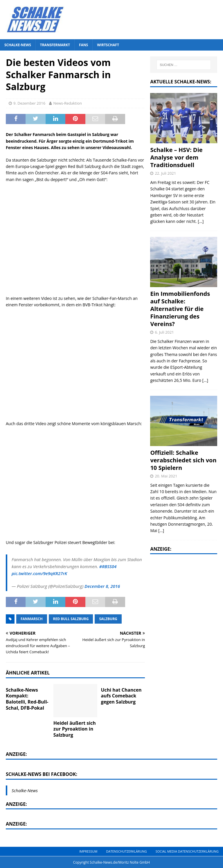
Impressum (88, 851)
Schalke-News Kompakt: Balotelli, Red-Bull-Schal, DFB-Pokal (27, 699)
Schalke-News (18, 45)
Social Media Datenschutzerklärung (187, 851)
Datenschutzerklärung (126, 851)
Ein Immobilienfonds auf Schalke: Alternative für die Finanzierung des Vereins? (180, 309)
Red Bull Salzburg (71, 619)
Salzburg (108, 619)
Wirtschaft (108, 45)
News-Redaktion (68, 103)
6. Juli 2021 (164, 332)
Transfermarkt (55, 45)
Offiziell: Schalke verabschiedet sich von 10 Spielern (183, 460)
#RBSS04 (108, 566)
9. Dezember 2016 (29, 103)
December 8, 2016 (102, 586)
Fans (83, 45)
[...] (201, 221)
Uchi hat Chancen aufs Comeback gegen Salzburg (121, 696)
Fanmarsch (32, 619)
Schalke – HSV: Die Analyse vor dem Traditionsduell (176, 157)
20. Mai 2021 (166, 476)
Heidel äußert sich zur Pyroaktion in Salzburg (75, 729)
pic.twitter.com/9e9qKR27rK (39, 573)
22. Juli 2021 (165, 173)
